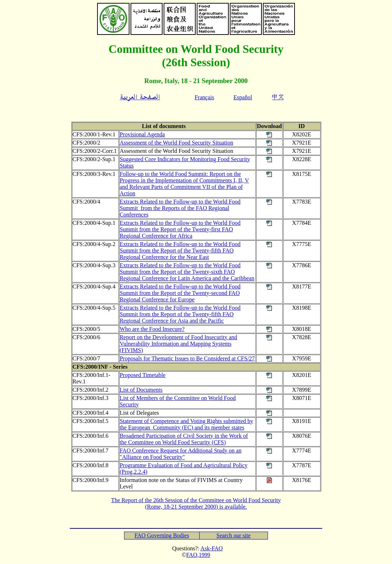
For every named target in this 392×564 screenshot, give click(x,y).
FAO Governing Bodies (162, 535)
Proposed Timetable (143, 375)
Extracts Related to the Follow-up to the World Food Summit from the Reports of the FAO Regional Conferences (180, 208)
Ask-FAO (211, 548)
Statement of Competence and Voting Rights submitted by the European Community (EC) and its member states (186, 424)
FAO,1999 (198, 555)
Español (243, 97)
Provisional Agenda (142, 134)
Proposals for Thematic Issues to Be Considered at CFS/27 (187, 358)
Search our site (234, 535)
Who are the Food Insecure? (152, 329)
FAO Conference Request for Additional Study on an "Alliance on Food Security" (181, 454)
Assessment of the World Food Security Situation (177, 143)
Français (204, 97)
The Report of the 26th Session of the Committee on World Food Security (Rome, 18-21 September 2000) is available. (196, 503)
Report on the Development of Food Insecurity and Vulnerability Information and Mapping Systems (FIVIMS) (179, 344)
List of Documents (141, 390)
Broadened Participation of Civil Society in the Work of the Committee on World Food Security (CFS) (184, 439)
